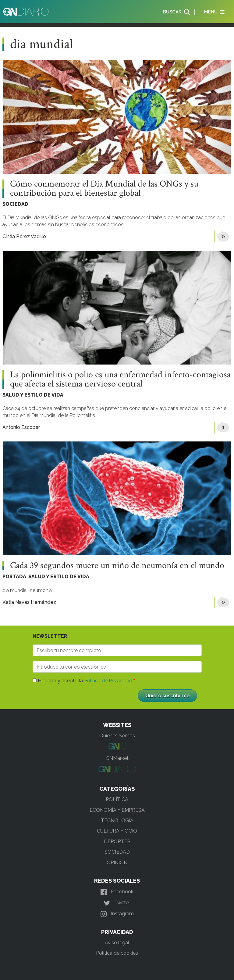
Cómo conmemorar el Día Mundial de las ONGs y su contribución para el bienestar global (104, 189)
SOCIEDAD (15, 204)
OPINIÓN (117, 863)
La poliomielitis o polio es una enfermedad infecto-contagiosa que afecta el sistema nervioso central (120, 379)
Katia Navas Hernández (29, 602)
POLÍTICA (117, 799)
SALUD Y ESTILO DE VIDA (33, 395)
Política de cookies (117, 953)
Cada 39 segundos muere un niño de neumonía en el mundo (117, 566)
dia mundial (15, 590)
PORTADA (14, 577)
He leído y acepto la (85, 681)
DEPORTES (117, 842)
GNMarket (117, 758)
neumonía (41, 590)
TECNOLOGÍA (117, 820)
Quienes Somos (117, 736)
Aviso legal (117, 943)
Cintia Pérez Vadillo (24, 236)
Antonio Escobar (21, 427)
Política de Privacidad (108, 681)
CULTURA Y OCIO (117, 831)
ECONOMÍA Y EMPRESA (117, 810)
